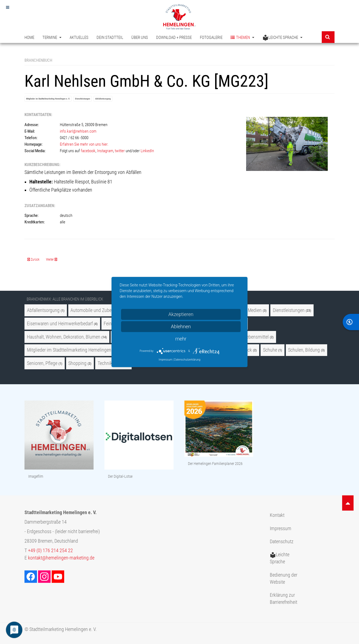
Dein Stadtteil (110, 37)
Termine (52, 37)
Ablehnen (181, 326)
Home (29, 37)
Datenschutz (282, 542)
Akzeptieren (181, 314)
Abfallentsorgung (103, 99)
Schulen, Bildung (304, 350)
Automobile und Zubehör (94, 310)
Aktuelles (79, 37)
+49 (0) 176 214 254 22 (50, 551)
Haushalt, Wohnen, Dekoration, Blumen (64, 337)
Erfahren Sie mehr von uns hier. (84, 144)
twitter (120, 151)
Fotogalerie (211, 37)
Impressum (281, 529)
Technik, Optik (111, 363)
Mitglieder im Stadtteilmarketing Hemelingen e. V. (48, 99)
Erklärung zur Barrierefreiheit (284, 599)
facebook (88, 151)
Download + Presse (174, 37)
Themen (242, 38)
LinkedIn (148, 151)
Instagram (105, 151)
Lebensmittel (256, 337)
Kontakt (277, 515)
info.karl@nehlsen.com (78, 131)
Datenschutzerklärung (187, 360)
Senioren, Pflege (42, 363)
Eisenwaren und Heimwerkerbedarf (60, 324)
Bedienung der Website (284, 579)
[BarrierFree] (351, 322)
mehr (181, 339)
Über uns (140, 37)
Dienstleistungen (83, 99)
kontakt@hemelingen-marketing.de (61, 558)
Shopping (77, 363)
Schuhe (270, 350)
